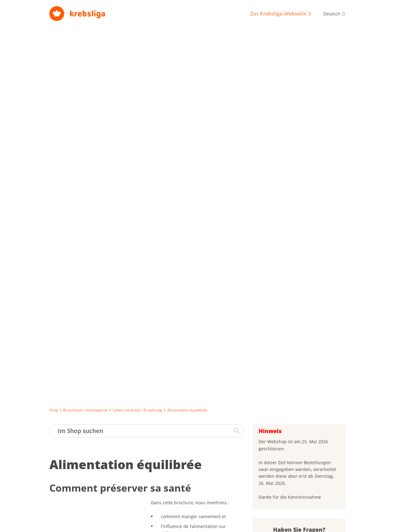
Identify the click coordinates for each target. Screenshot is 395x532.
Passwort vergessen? (282, 383)
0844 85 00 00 (312, 492)
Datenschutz (200, 524)
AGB (224, 524)
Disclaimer (287, 524)
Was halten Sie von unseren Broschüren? (290, 418)
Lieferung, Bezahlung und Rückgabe (83, 524)
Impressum (170, 524)
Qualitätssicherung (253, 524)
